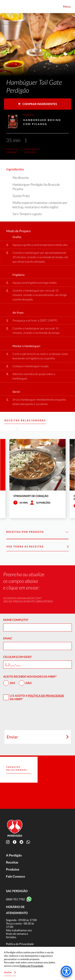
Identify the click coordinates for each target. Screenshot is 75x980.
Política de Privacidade (46, 696)
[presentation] (38, 717)
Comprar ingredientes (37, 104)
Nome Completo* (16, 620)
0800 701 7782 (15, 899)
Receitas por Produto (37, 532)
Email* (8, 638)
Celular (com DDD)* (18, 657)
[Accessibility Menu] (66, 971)
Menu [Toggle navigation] (67, 7)
